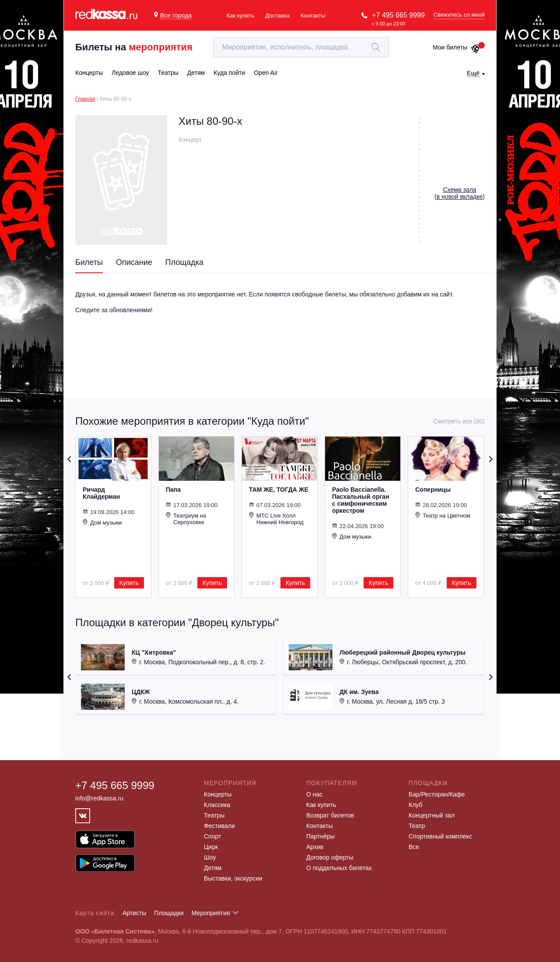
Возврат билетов (330, 815)
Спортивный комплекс (440, 836)
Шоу (210, 857)
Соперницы (433, 490)
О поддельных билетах (339, 868)
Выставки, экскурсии (233, 878)
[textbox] (301, 47)
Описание (134, 262)
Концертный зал (432, 815)
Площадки (169, 913)
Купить (129, 583)
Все (414, 847)
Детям (213, 868)
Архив (315, 847)
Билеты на (134, 47)
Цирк (211, 847)
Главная (85, 99)
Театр (417, 826)
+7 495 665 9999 (398, 15)
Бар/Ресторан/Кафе (437, 794)
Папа (173, 490)
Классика (217, 805)
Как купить (240, 16)
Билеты (89, 262)
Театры (214, 815)
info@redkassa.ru (99, 798)
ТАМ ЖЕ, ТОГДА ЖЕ (279, 490)
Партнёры (320, 836)
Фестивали (219, 826)
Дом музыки (102, 522)
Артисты (135, 913)
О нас (314, 794)
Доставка (277, 16)
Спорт (212, 836)
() (460, 193)
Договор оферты (330, 857)
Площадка (184, 262)
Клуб (416, 805)
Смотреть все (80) (459, 421)
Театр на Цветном (443, 515)
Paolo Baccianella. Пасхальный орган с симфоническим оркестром (361, 500)
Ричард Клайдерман (101, 493)
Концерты (218, 794)
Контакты (313, 16)
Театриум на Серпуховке (186, 519)
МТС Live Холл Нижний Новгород (276, 519)
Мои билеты (457, 47)
